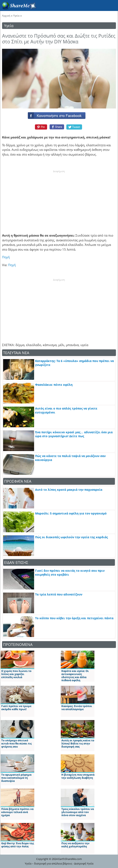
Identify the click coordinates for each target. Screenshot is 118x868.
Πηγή (6, 257)
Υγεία (16, 16)
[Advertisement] (59, 199)
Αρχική (6, 16)
